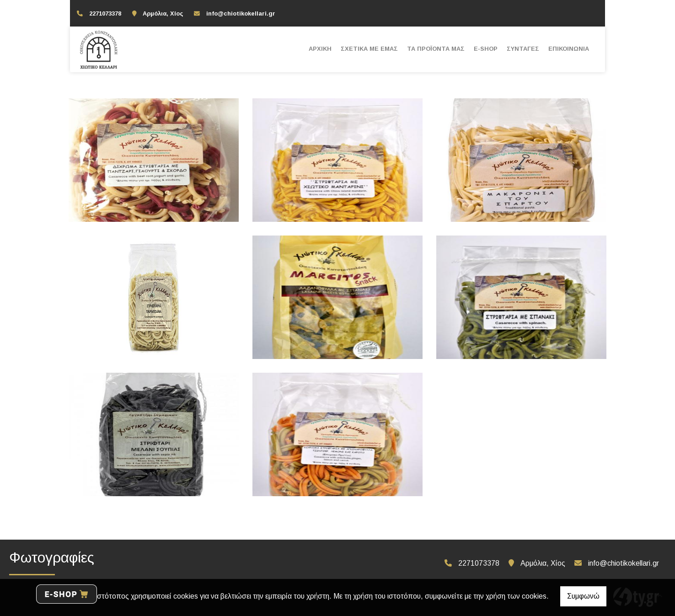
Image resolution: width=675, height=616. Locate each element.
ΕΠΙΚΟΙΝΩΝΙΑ (569, 49)
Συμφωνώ (583, 596)
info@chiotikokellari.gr (241, 13)
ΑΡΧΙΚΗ (320, 49)
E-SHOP (486, 49)
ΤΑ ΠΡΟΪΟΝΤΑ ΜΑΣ (436, 49)
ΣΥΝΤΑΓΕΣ (523, 49)
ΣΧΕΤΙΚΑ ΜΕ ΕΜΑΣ (369, 49)
